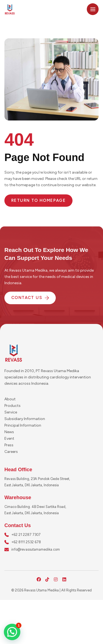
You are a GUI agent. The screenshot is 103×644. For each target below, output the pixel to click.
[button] (12, 632)
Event (9, 439)
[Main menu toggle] (93, 9)
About (10, 399)
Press (9, 445)
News (9, 432)
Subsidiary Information (25, 419)
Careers (11, 452)
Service (11, 412)
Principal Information (23, 425)
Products (12, 406)
